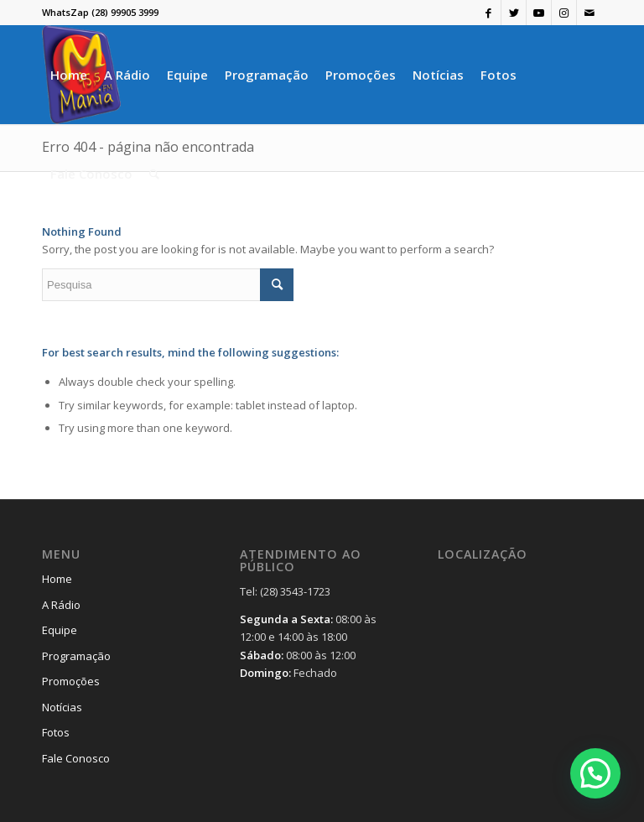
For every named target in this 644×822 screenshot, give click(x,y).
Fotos (56, 732)
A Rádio (61, 605)
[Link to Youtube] (539, 13)
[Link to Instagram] (564, 13)
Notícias (62, 707)
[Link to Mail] (589, 13)
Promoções (71, 681)
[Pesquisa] (154, 174)
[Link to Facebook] (488, 13)
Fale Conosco (76, 758)
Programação (76, 656)
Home (57, 579)
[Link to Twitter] (514, 13)
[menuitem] (69, 75)
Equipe (60, 630)
